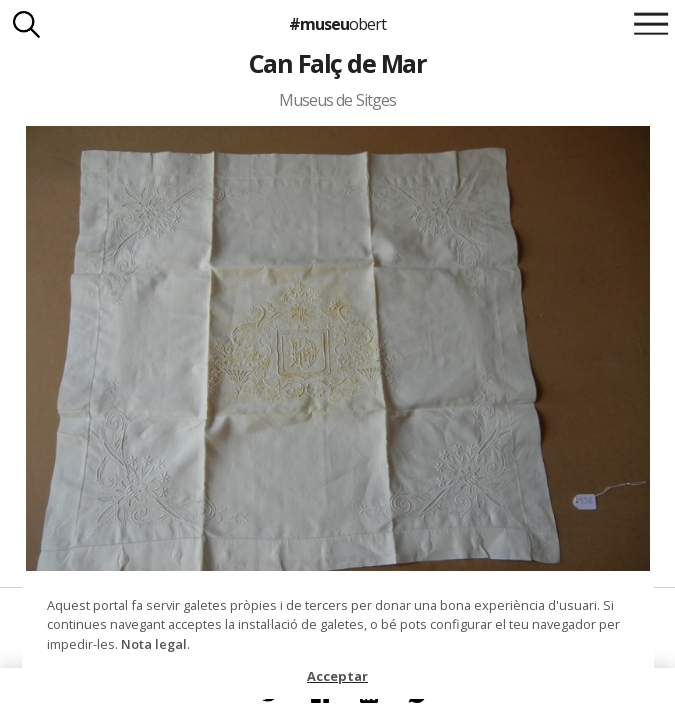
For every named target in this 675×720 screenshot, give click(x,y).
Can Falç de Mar (337, 63)
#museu (337, 24)
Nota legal (154, 644)
